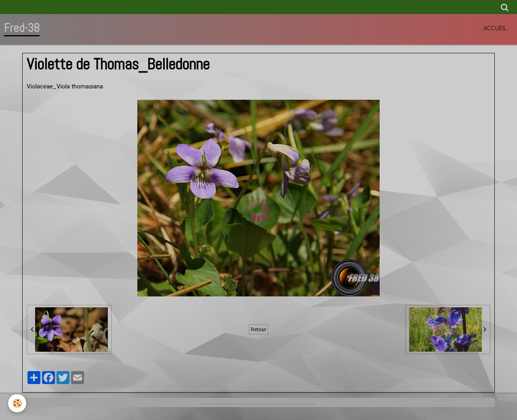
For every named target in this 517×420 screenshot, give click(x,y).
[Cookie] (17, 403)
